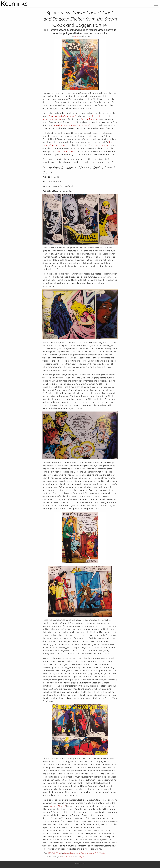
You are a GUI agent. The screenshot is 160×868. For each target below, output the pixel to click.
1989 (53, 853)
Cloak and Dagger (69, 853)
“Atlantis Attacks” (58, 806)
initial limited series (99, 116)
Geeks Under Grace (67, 857)
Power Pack (94, 853)
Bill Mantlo (59, 853)
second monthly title (52, 119)
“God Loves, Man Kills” (98, 145)
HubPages (80, 857)
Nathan (77, 36)
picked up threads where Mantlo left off (72, 125)
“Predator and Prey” (64, 151)
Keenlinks (82, 864)
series (90, 119)
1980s (49, 853)
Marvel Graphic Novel (83, 853)
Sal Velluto (102, 853)
